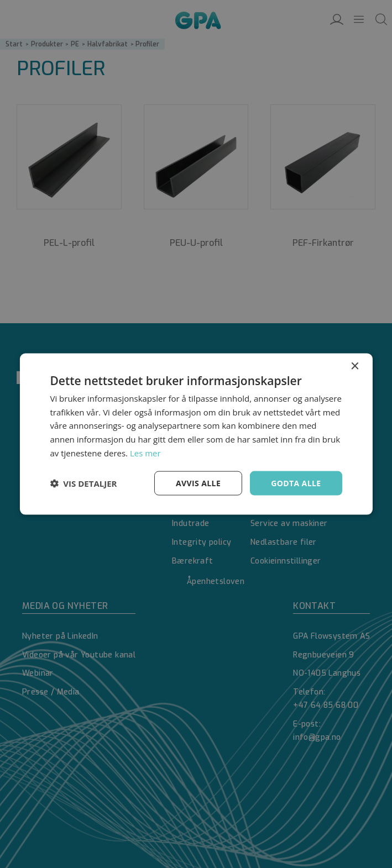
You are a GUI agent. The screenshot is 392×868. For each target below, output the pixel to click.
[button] (83, 483)
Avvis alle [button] (198, 483)
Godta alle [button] (296, 483)
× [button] (355, 366)
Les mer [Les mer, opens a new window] (145, 453)
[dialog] (196, 434)
